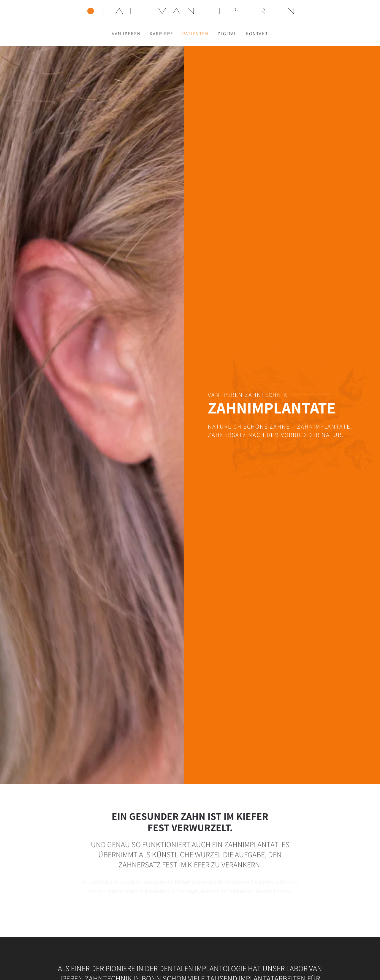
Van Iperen (126, 34)
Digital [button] (227, 34)
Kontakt (257, 34)
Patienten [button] (195, 34)
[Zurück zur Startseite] (190, 11)
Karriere (161, 34)
